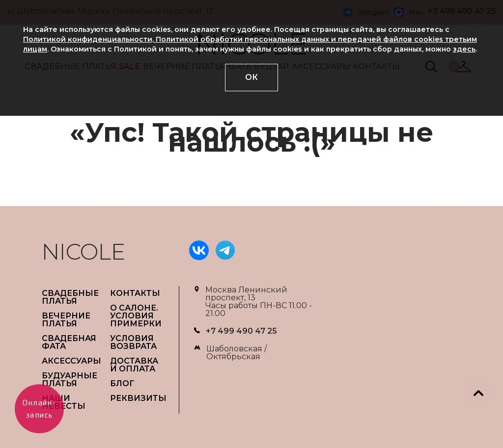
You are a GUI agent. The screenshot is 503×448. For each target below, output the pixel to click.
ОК (251, 77)
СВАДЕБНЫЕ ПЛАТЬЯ (70, 297)
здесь (464, 49)
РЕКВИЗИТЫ (138, 398)
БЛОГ (122, 383)
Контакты (135, 293)
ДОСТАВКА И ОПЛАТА (134, 365)
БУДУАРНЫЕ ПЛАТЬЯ (70, 380)
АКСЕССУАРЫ (71, 361)
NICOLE (84, 251)
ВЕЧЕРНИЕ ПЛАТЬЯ (66, 320)
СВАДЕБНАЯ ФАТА (69, 342)
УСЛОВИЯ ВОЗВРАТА (133, 342)
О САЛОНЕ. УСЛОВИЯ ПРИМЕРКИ (136, 316)
